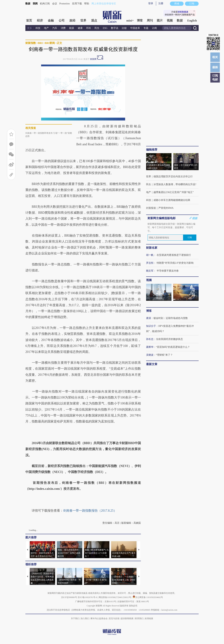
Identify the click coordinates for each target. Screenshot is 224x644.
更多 (30, 28)
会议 (55, 4)
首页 (29, 21)
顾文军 (150, 271)
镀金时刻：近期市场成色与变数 (171, 318)
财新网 (93, 59)
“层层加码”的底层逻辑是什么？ (173, 347)
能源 (72, 28)
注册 (161, 3)
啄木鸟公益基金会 (99, 618)
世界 (83, 21)
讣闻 (154, 28)
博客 (140, 21)
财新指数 (31, 43)
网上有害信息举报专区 (104, 4)
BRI (40, 43)
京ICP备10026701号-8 (88, 597)
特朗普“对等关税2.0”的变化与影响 (175, 263)
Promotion (64, 4)
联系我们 (139, 618)
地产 (46, 28)
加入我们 (85, 618)
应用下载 (77, 4)
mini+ (130, 21)
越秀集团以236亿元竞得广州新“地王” (174, 192)
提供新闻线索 (127, 618)
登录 (151, 3)
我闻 (35, 4)
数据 (28, 4)
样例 (195, 218)
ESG (105, 28)
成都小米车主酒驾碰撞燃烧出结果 (172, 200)
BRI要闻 (50, 43)
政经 (72, 21)
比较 (124, 28)
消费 (63, 28)
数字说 (115, 28)
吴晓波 (150, 355)
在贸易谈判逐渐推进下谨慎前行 (174, 255)
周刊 (150, 21)
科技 (38, 28)
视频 (170, 21)
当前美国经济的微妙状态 (169, 339)
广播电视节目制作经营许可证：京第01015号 (96, 602)
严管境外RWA (166, 208)
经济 (40, 21)
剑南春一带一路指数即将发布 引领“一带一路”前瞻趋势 (49, 135)
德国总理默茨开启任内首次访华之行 (173, 177)
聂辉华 (150, 347)
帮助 (87, 4)
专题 (146, 28)
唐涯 (149, 318)
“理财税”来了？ (164, 355)
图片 (160, 21)
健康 (80, 28)
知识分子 (151, 326)
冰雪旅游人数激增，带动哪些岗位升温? (175, 184)
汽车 (55, 28)
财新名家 (152, 248)
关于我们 (75, 618)
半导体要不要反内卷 (168, 271)
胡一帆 (150, 255)
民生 (97, 28)
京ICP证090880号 (69, 597)
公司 (62, 21)
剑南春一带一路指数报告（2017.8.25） (90, 511)
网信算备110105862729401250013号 (115, 597)
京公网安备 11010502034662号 (148, 597)
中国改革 (135, 28)
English (192, 21)
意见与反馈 (114, 618)
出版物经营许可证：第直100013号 (133, 602)
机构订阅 (45, 4)
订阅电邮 (215, 78)
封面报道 (151, 208)
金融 (51, 21)
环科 (89, 28)
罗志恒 (150, 263)
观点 (94, 21)
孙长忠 (150, 339)
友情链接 (149, 618)
